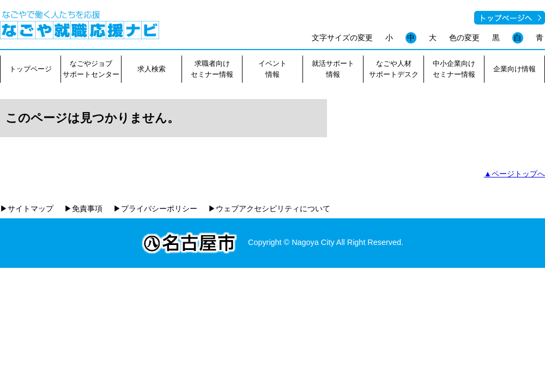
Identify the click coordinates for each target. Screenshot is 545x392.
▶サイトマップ (27, 209)
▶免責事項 (83, 209)
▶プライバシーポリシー (155, 209)
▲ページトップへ (514, 174)
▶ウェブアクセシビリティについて (269, 209)
